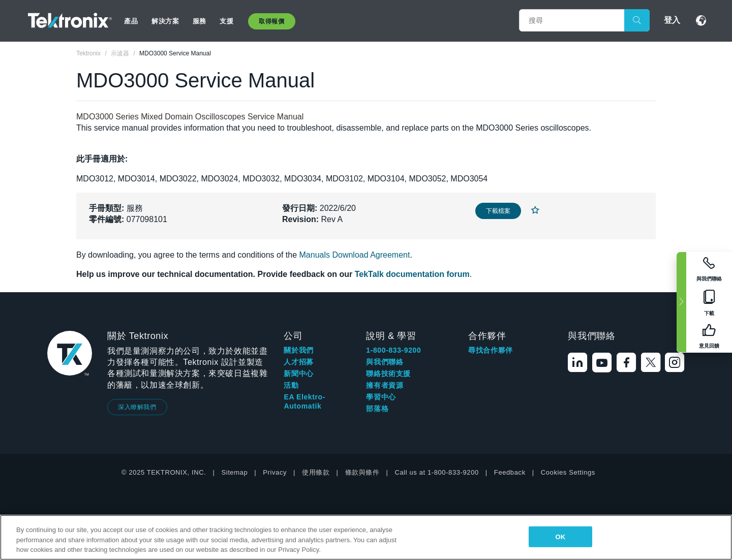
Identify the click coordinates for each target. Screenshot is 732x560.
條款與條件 (362, 472)
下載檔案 (498, 211)
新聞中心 (298, 374)
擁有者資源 (385, 385)
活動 (291, 385)
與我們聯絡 (385, 362)
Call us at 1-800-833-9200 (437, 472)
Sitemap (234, 472)
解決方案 (165, 21)
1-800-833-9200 (393, 350)
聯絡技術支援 (388, 374)
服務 (200, 21)
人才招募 (298, 362)
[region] (366, 537)
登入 (672, 20)
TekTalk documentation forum (412, 274)
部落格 (377, 409)
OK (560, 536)
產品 (131, 21)
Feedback (510, 472)
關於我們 (298, 350)
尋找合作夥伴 (491, 350)
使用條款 (316, 472)
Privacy (275, 472)
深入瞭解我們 (137, 407)
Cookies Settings (568, 472)
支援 (226, 21)
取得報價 (271, 21)
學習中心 (381, 397)
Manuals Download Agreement (355, 255)
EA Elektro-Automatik (304, 401)
